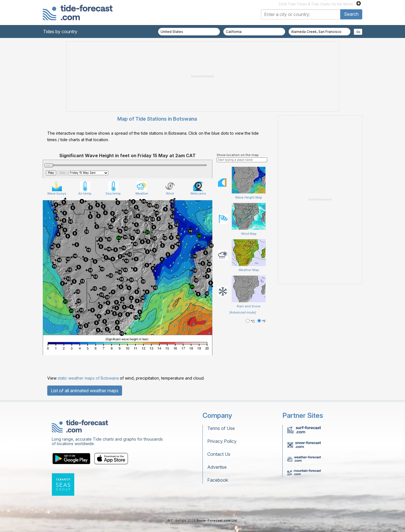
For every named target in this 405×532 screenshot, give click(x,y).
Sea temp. (113, 188)
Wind (170, 188)
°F (262, 321)
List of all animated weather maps (85, 391)
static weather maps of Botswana (88, 378)
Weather (142, 188)
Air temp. (85, 188)
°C (251, 321)
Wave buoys (57, 188)
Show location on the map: (238, 155)
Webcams (198, 188)
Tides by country (60, 31)
